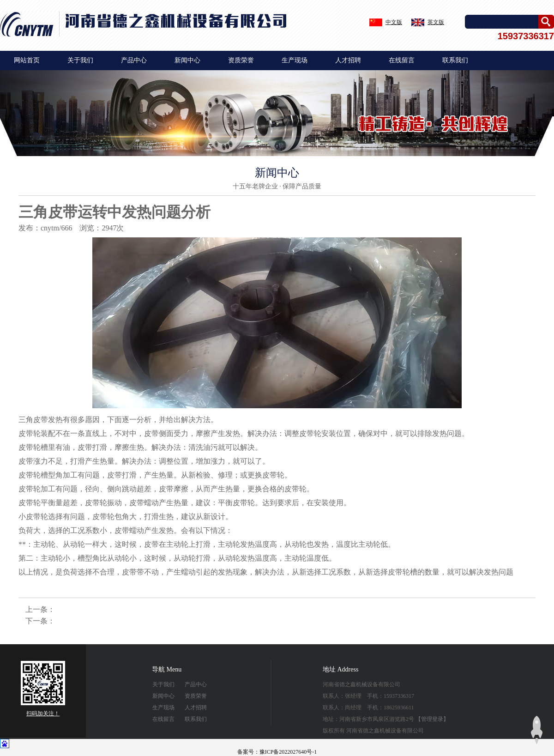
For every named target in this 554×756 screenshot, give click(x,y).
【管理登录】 (432, 719)
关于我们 (80, 60)
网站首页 (27, 60)
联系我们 (455, 60)
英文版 (436, 22)
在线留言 (402, 60)
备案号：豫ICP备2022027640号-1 (277, 752)
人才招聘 (348, 60)
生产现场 (295, 60)
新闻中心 (187, 60)
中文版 (394, 22)
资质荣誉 (241, 60)
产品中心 (134, 60)
